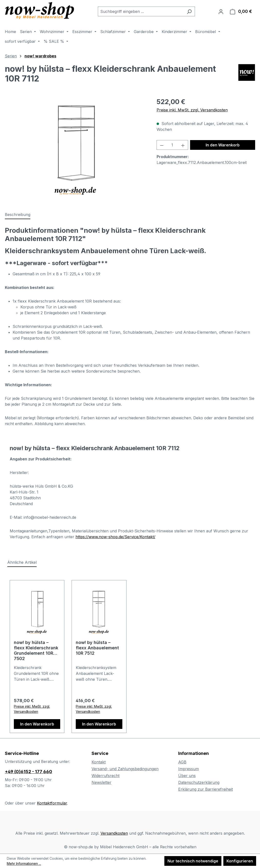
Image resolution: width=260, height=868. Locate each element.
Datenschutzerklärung (199, 782)
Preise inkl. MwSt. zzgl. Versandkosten (192, 110)
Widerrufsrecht (105, 776)
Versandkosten (114, 833)
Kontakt (99, 762)
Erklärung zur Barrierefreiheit (205, 789)
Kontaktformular (52, 803)
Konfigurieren (240, 861)
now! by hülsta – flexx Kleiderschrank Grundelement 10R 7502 (36, 650)
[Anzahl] (172, 145)
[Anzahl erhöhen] (183, 145)
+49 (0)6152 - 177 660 (29, 772)
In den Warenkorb (223, 145)
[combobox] (141, 11)
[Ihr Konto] (221, 11)
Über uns (187, 776)
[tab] (18, 215)
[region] (76, 149)
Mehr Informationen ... (24, 864)
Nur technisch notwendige (193, 861)
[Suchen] (189, 11)
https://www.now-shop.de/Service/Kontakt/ (115, 537)
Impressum (189, 769)
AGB (182, 762)
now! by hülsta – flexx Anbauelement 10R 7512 (97, 648)
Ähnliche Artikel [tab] (22, 562)
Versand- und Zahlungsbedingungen (125, 769)
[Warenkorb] (241, 11)
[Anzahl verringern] (162, 145)
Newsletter (101, 782)
